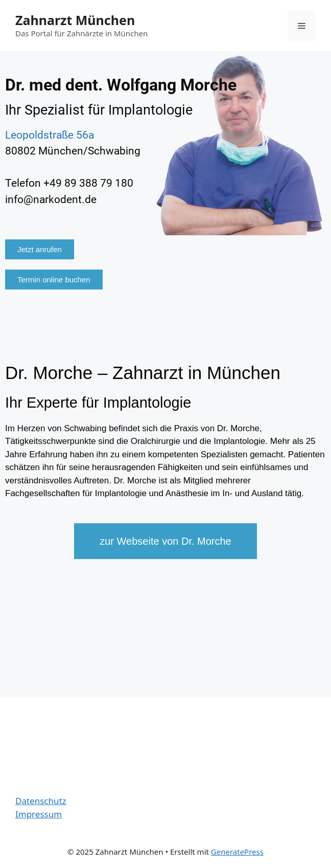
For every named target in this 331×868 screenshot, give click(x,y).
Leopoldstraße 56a (50, 135)
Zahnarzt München (75, 20)
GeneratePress (237, 852)
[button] (40, 249)
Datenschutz (41, 801)
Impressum (39, 814)
